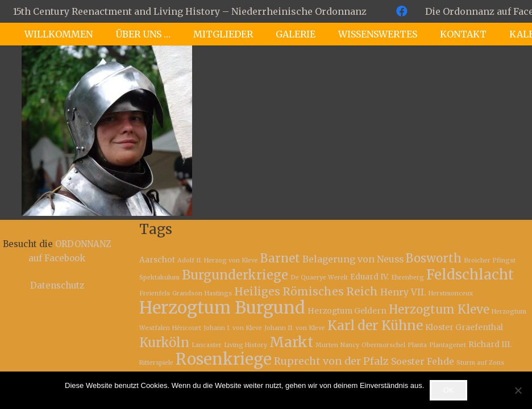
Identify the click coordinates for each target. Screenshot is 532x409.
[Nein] (518, 390)
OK (449, 390)
